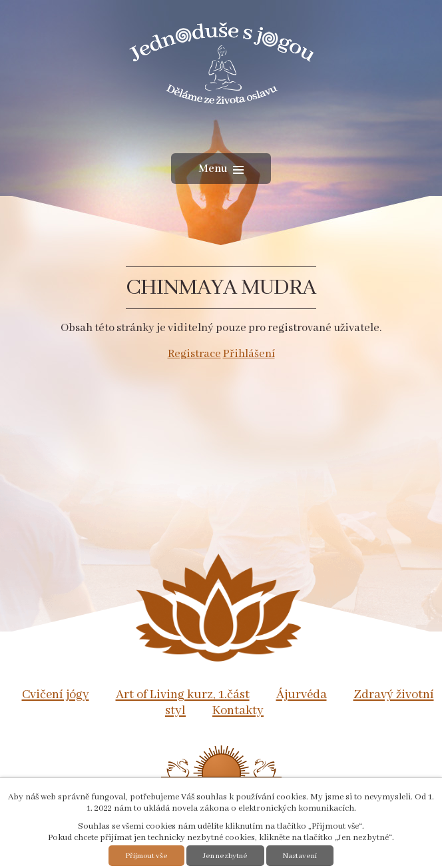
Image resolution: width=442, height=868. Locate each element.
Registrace (194, 354)
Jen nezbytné (225, 856)
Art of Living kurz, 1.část (183, 695)
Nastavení (300, 856)
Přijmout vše (146, 856)
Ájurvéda (302, 695)
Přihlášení (249, 354)
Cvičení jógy (56, 695)
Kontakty (238, 711)
